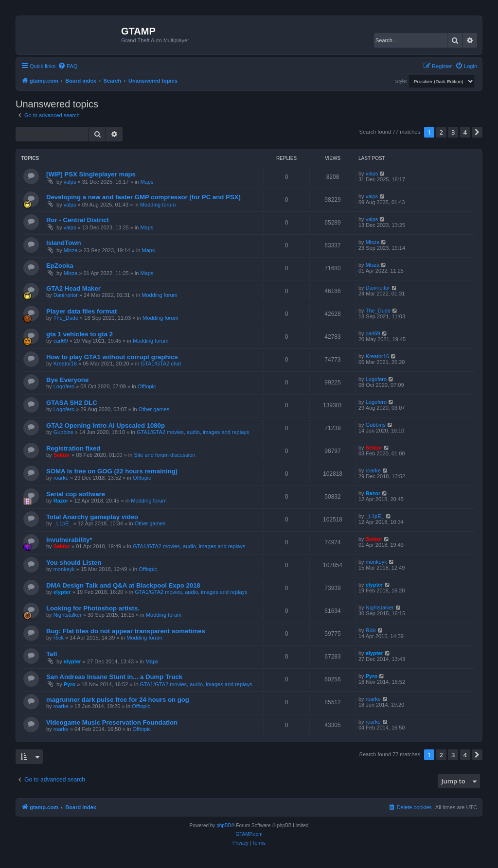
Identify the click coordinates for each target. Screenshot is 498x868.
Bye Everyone (67, 380)
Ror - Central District (78, 220)
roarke (61, 478)
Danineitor (66, 295)
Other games (154, 409)
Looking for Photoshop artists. (93, 608)
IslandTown (64, 243)
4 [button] (465, 132)
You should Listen (74, 563)
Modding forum (158, 205)
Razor (61, 501)
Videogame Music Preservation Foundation (112, 722)
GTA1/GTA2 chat (161, 364)
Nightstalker (68, 615)
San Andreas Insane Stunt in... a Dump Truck (114, 677)
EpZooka (60, 266)
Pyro (70, 684)
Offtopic (147, 386)
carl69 (61, 341)
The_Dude (66, 318)
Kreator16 (65, 364)
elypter (62, 592)
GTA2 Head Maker (73, 288)
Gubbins (63, 432)
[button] (477, 132)
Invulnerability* (69, 540)
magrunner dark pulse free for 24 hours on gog (118, 700)
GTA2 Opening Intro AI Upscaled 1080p (106, 425)
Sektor (62, 455)
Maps (147, 182)
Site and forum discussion (164, 455)
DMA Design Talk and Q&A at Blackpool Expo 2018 (123, 585)
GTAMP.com (249, 834)
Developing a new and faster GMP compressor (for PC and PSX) (143, 197)
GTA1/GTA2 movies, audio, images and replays (193, 432)
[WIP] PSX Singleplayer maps (91, 174)
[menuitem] (68, 66)
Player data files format (81, 311)
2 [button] (441, 132)
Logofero (64, 386)
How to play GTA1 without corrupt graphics (112, 357)
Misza (71, 250)
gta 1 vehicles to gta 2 (80, 334)
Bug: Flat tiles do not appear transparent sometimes (126, 631)
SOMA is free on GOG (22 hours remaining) (112, 471)
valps (70, 182)
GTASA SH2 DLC (72, 403)
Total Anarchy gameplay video (92, 517)
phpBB (224, 825)
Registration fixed (73, 448)
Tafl (52, 654)
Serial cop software (76, 494)
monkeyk (64, 569)
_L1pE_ (63, 523)
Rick (59, 638)
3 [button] (453, 132)
